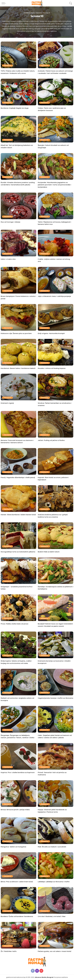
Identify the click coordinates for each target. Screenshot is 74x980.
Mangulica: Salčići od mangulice (14, 847)
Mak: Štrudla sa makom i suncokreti (52, 847)
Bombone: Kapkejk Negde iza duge (15, 108)
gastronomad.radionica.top (16, 977)
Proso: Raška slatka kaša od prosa (15, 624)
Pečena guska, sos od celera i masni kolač (55, 951)
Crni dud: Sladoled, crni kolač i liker (52, 916)
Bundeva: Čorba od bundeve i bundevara (17, 916)
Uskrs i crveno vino (8, 259)
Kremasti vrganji (7, 403)
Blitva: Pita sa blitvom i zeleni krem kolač (17, 882)
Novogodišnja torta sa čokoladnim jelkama (18, 552)
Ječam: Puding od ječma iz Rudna (51, 440)
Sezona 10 (8, 65)
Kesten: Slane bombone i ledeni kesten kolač (18, 515)
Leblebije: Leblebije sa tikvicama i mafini (54, 882)
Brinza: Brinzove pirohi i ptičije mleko (15, 810)
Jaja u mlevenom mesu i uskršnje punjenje (54, 296)
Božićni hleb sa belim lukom (49, 552)
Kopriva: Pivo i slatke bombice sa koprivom (18, 772)
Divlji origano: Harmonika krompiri (52, 333)
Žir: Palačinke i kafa (9, 951)
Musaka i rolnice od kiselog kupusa (52, 368)
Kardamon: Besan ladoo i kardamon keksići (18, 368)
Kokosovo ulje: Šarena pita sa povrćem (16, 333)
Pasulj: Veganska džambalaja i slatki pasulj (18, 477)
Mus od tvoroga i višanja (11, 222)
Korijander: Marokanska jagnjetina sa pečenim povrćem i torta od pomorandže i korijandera (55, 185)
